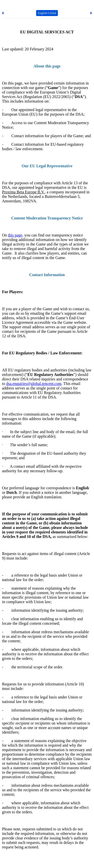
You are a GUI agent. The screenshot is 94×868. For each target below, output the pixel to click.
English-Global (47, 13)
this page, (16, 235)
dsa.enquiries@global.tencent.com (34, 384)
